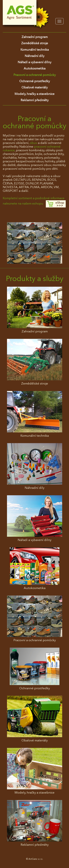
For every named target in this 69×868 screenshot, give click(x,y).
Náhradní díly (34, 56)
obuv (34, 143)
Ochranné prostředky (35, 81)
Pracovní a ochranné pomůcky (35, 75)
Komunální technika (35, 50)
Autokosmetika (35, 69)
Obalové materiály (35, 88)
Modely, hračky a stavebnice (34, 94)
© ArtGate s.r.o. (35, 859)
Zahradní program (35, 37)
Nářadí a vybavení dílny (34, 62)
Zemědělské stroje (35, 43)
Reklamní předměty (35, 100)
